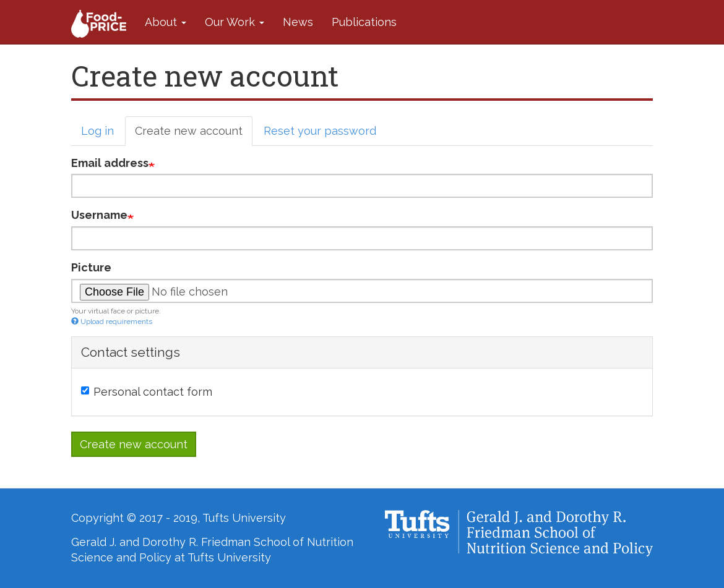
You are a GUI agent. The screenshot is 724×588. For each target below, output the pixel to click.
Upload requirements (112, 322)
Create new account (194, 134)
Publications (364, 22)
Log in (97, 131)
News (298, 22)
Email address (110, 163)
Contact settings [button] (131, 352)
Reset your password (320, 131)
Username (99, 215)
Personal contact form (147, 392)
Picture (91, 267)
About (166, 22)
